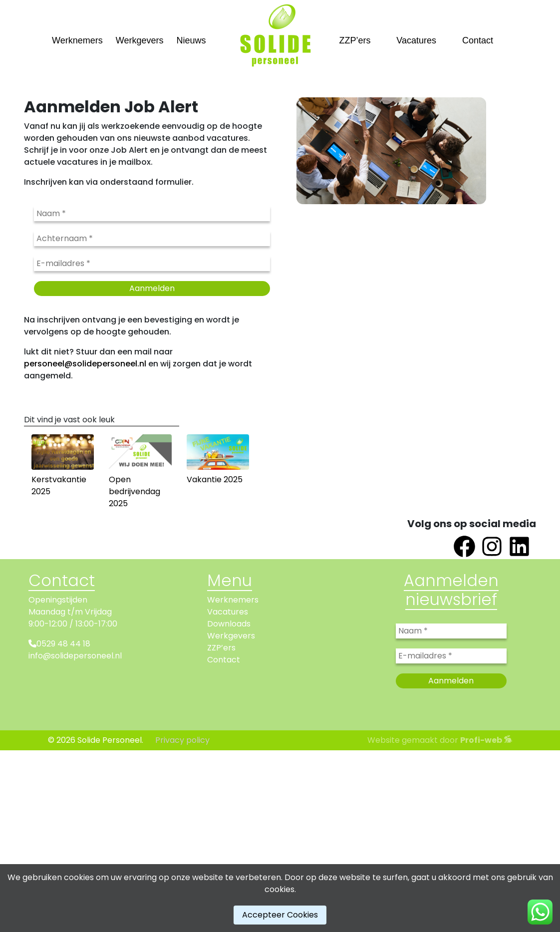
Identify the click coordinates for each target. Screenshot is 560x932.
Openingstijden (58, 600)
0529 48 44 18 (63, 644)
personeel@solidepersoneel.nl (85, 364)
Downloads (229, 624)
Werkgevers (140, 40)
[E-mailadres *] (152, 264)
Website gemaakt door (440, 740)
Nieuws (191, 40)
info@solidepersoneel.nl (75, 656)
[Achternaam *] (152, 239)
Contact (478, 40)
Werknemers (77, 40)
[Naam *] (152, 214)
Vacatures (416, 40)
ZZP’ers (355, 40)
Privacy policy (182, 740)
